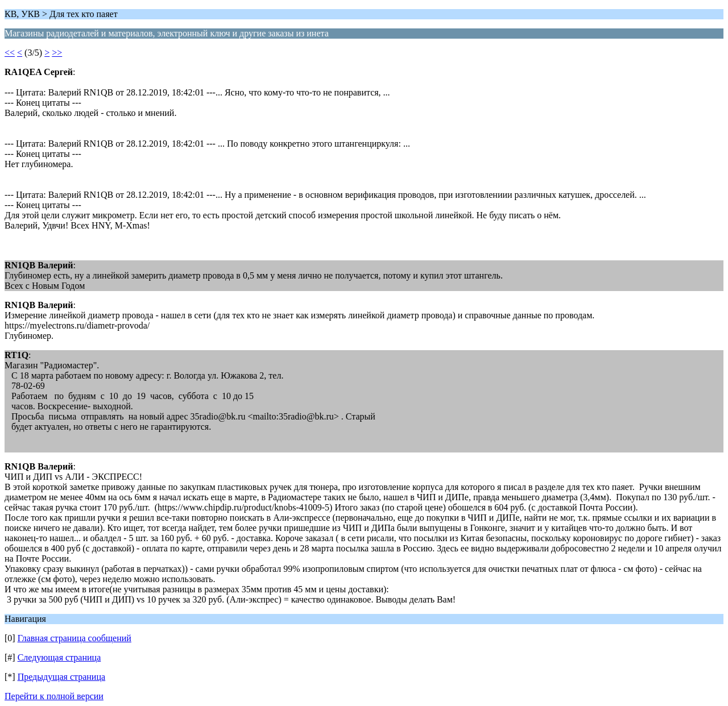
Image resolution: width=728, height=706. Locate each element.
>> (57, 53)
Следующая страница (59, 657)
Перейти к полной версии (54, 696)
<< (10, 53)
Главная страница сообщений (75, 638)
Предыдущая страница (61, 677)
